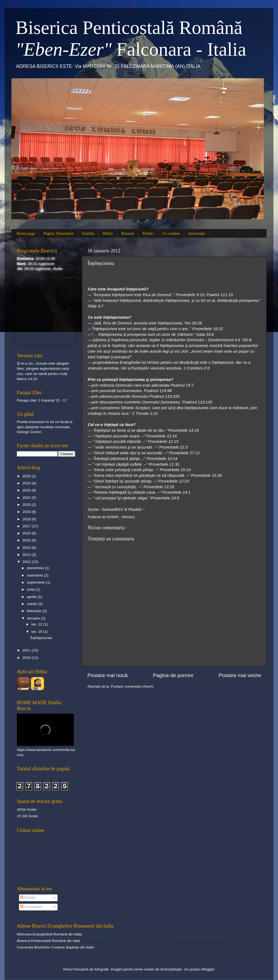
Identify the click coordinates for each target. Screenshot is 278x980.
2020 (27, 505)
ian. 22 (37, 624)
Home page (26, 233)
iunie (31, 589)
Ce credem (171, 233)
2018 (27, 519)
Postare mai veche (240, 675)
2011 (27, 650)
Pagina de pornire (173, 675)
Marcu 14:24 (27, 379)
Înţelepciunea (41, 638)
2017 (27, 526)
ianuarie (34, 618)
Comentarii (31, 907)
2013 (27, 555)
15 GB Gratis (27, 816)
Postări (28, 898)
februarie (35, 611)
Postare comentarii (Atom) (132, 686)
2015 (27, 540)
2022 (27, 498)
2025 (27, 476)
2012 (27, 562)
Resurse (128, 233)
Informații (197, 233)
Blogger (208, 969)
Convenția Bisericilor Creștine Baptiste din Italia (55, 947)
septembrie (37, 582)
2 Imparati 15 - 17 (53, 400)
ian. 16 (37, 632)
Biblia (108, 233)
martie (32, 604)
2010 (27, 658)
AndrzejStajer (171, 969)
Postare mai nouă (108, 675)
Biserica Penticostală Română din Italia (49, 941)
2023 (27, 490)
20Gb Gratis (27, 810)
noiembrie (35, 575)
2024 (27, 483)
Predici (148, 233)
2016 (27, 533)
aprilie (32, 597)
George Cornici (29, 432)
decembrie (36, 568)
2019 (27, 512)
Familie (88, 233)
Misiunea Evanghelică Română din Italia (49, 934)
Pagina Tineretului (58, 233)
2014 (27, 548)
